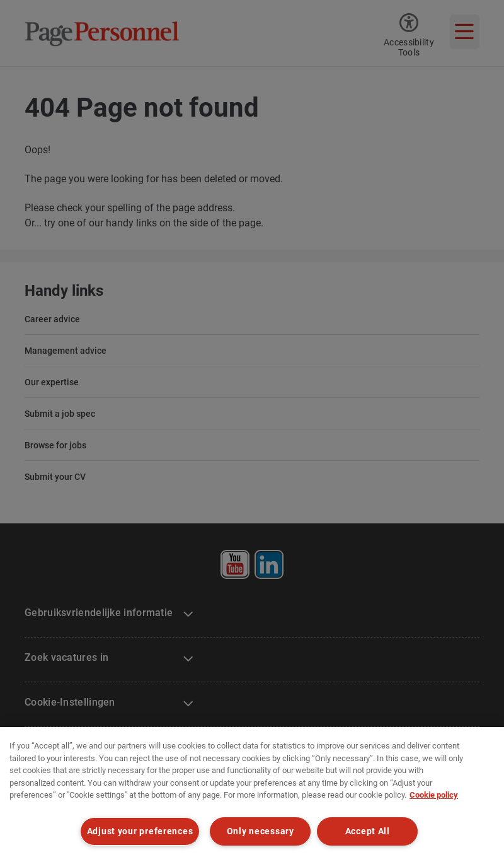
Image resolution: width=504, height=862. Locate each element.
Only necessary (261, 831)
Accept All (368, 831)
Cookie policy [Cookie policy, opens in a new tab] (434, 795)
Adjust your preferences (140, 831)
